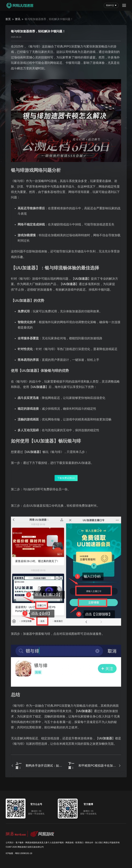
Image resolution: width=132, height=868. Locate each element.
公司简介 (10, 843)
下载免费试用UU (66, 478)
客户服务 (20, 843)
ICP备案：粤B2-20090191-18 (19, 853)
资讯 (18, 19)
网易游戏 (70, 843)
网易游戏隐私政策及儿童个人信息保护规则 (45, 843)
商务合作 (89, 843)
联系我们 (79, 843)
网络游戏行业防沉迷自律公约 (31, 847)
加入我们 (99, 843)
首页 (8, 19)
